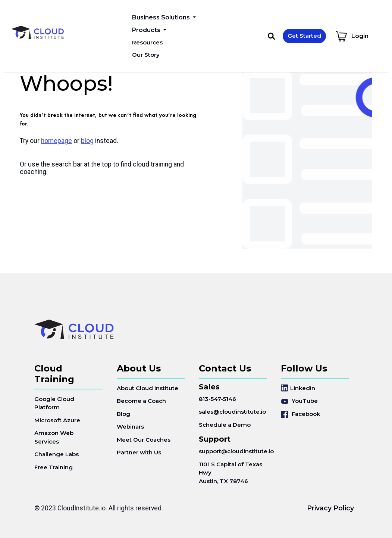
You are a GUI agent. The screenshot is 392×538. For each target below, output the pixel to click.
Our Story (146, 55)
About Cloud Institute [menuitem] (148, 388)
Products (147, 30)
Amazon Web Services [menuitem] (54, 437)
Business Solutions (162, 17)
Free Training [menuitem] (54, 467)
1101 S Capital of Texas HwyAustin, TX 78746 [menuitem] (231, 473)
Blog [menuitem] (123, 414)
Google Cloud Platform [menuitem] (54, 403)
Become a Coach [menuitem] (141, 401)
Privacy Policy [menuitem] (330, 508)
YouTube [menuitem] (299, 401)
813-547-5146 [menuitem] (217, 399)
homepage (57, 141)
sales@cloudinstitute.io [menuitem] (232, 412)
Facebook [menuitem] (300, 414)
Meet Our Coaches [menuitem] (144, 440)
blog (87, 141)
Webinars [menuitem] (130, 427)
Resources (147, 42)
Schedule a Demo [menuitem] (225, 425)
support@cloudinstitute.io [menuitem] (233, 451)
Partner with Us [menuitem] (139, 452)
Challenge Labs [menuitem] (57, 454)
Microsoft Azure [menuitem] (57, 420)
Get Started (304, 36)
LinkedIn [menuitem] (298, 388)
